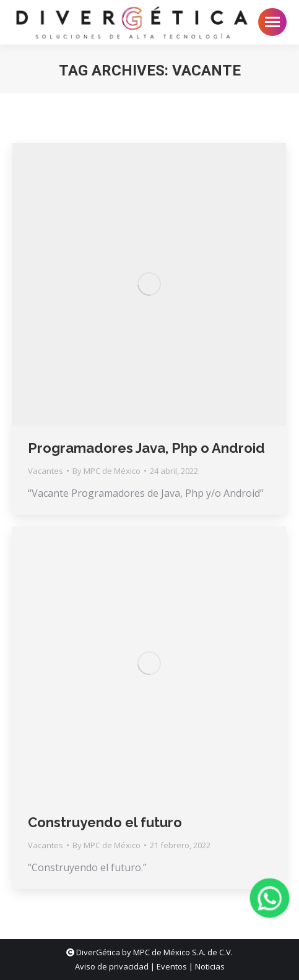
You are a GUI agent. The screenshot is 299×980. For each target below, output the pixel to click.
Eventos (172, 966)
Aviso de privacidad (112, 966)
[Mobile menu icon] (272, 22)
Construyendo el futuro (105, 822)
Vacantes (45, 471)
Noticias (210, 966)
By (106, 471)
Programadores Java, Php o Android (146, 448)
